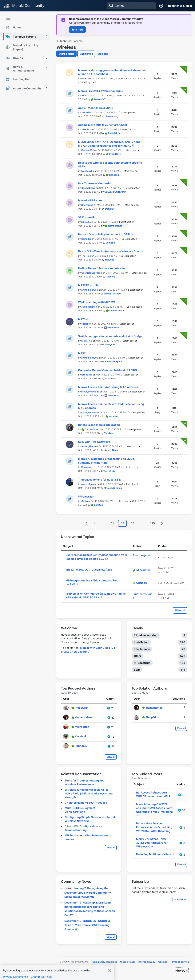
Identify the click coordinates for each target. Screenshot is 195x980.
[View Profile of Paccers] (110, 277)
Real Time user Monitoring (95, 183)
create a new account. (75, 652)
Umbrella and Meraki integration (99, 425)
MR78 (82, 319)
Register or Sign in (180, 6)
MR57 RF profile (88, 285)
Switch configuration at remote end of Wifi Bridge (110, 336)
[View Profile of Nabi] (84, 78)
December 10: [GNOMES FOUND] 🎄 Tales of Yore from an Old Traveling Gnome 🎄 (88, 925)
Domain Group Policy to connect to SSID (104, 234)
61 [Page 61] (112, 523)
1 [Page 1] (94, 523)
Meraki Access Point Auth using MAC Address (108, 387)
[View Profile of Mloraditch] (143, 570)
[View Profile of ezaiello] (86, 324)
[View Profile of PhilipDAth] (114, 133)
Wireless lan (86, 496)
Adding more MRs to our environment (103, 125)
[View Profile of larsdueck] (87, 375)
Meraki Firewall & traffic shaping (99, 91)
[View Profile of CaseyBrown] (88, 188)
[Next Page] (162, 523)
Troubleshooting (76, 830)
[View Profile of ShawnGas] (87, 205)
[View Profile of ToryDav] (109, 433)
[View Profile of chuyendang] (112, 116)
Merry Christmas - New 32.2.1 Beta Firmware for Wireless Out (152, 843)
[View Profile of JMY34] (85, 129)
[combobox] (131, 6)
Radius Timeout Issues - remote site (101, 268)
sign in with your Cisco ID (97, 648)
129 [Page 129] (153, 523)
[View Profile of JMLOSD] (86, 112)
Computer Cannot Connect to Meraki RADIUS (107, 370)
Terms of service (180, 962)
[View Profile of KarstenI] (113, 416)
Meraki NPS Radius (90, 200)
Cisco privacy (128, 962)
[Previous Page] (87, 523)
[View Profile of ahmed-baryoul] (90, 290)
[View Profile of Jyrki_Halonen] (89, 307)
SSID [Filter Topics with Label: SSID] (137, 670)
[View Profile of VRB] (84, 95)
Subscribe (86, 54)
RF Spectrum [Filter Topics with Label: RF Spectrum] (142, 663)
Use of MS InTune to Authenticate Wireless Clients (111, 251)
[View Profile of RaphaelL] (114, 175)
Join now (77, 29)
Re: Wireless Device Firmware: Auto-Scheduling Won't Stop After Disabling (154, 827)
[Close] (109, 972)
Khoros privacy (147, 962)
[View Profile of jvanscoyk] (87, 171)
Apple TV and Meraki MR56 (96, 108)
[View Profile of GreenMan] (113, 328)
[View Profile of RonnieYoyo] (88, 467)
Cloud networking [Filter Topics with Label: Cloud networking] (146, 635)
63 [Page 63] (133, 523)
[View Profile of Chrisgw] (142, 583)
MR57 (82, 353)
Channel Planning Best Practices (86, 803)
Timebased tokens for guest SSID (100, 480)
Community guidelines (105, 962)
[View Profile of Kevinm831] (88, 150)
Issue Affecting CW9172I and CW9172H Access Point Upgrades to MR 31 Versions (154, 808)
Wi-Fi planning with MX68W (97, 302)
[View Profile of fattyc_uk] (110, 471)
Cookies (163, 962)
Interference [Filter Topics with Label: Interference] (142, 649)
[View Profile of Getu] (84, 501)
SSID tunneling (88, 217)
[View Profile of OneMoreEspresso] (92, 273)
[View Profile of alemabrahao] (115, 226)
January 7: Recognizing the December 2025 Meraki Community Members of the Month (88, 892)
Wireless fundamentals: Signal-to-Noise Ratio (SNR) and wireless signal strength (89, 793)
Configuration (89, 826)
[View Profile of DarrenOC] (100, 99)
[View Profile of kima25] (86, 222)
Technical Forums (70, 41)
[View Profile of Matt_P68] (87, 341)
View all (180, 610)
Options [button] (103, 54)
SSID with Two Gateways (94, 442)
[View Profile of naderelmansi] (89, 484)
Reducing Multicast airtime (154, 854)
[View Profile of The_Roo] (86, 256)
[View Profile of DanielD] (109, 209)
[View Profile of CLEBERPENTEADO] (115, 192)
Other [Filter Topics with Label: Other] (138, 656)
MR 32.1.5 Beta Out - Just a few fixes (89, 570)
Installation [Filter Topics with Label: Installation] (141, 642)
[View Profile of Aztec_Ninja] (88, 446)
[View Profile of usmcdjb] (86, 239)
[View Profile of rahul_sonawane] (90, 392)
